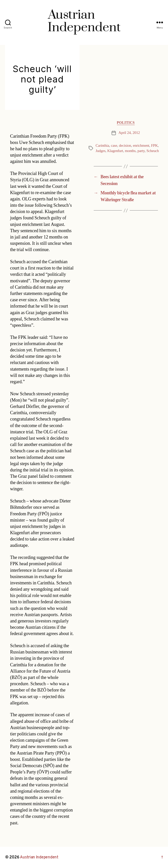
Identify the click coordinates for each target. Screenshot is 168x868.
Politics (126, 123)
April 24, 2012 (129, 133)
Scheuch (153, 151)
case (114, 146)
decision (125, 146)
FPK (155, 146)
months (130, 151)
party (141, 151)
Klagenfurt (115, 151)
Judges (101, 151)
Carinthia (103, 146)
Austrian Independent (39, 857)
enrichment (141, 146)
